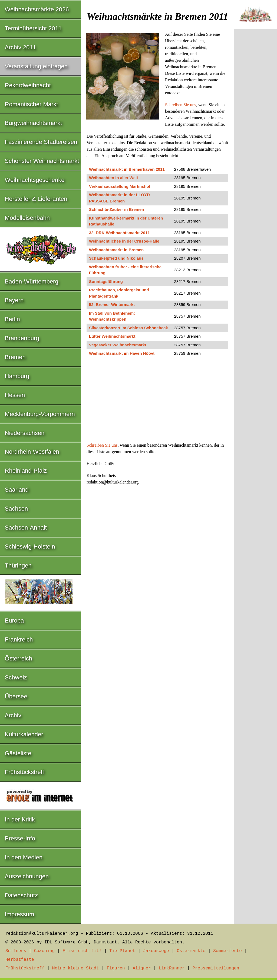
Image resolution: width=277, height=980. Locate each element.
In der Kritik (20, 819)
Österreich (19, 658)
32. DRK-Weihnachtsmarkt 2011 (119, 233)
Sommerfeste (227, 951)
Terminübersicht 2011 (33, 28)
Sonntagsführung (106, 281)
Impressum (20, 914)
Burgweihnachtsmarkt (34, 123)
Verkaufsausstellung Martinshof (120, 186)
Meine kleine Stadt (76, 968)
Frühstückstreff (24, 772)
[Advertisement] (157, 402)
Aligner (142, 968)
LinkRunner (172, 968)
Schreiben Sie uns (181, 105)
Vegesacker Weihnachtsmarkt (118, 345)
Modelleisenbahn (27, 218)
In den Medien (24, 857)
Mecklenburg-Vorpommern (40, 414)
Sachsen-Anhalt (26, 528)
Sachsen (17, 509)
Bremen (15, 357)
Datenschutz (21, 895)
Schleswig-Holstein (30, 547)
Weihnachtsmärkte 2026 (37, 9)
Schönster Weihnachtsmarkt (42, 161)
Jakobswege (156, 951)
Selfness (16, 951)
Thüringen (18, 565)
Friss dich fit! (82, 951)
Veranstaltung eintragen (36, 66)
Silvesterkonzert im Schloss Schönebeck (128, 328)
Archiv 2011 (21, 47)
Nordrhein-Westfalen (32, 452)
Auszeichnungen (27, 876)
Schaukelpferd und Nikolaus (116, 258)
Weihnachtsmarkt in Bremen (116, 250)
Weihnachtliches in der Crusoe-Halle (124, 241)
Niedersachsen (25, 433)
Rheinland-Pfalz (26, 471)
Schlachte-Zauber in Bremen (116, 209)
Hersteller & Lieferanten (36, 199)
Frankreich (19, 639)
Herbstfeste (20, 960)
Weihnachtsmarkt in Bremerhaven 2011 (127, 169)
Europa (14, 620)
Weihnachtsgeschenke (35, 180)
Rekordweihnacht (28, 85)
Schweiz (16, 677)
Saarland (17, 490)
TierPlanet (122, 951)
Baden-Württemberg (32, 281)
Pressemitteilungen (216, 968)
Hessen (15, 395)
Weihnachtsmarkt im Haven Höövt (122, 353)
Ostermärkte (191, 951)
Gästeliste (18, 753)
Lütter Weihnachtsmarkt (112, 336)
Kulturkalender (24, 734)
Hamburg (17, 376)
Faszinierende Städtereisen (41, 142)
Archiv (13, 715)
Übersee (16, 696)
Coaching (44, 951)
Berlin (12, 319)
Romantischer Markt (32, 104)
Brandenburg (22, 338)
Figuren (116, 968)
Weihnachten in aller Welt (113, 178)
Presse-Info (20, 838)
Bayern (14, 300)
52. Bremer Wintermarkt (112, 304)
